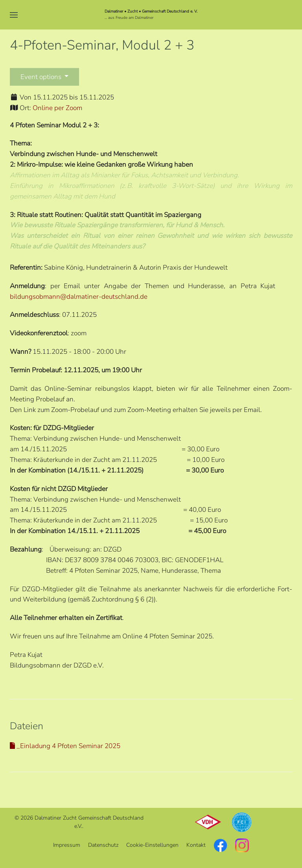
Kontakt (196, 845)
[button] (14, 15)
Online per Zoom (57, 108)
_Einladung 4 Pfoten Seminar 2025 (65, 746)
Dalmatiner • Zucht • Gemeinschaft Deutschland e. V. (151, 11)
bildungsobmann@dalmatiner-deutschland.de (79, 297)
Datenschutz (103, 845)
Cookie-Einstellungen (152, 845)
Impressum (67, 845)
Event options (42, 77)
